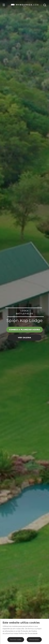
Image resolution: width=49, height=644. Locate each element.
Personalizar (34, 640)
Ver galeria (24, 338)
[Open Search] (45, 5)
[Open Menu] (4, 5)
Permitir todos (16, 640)
